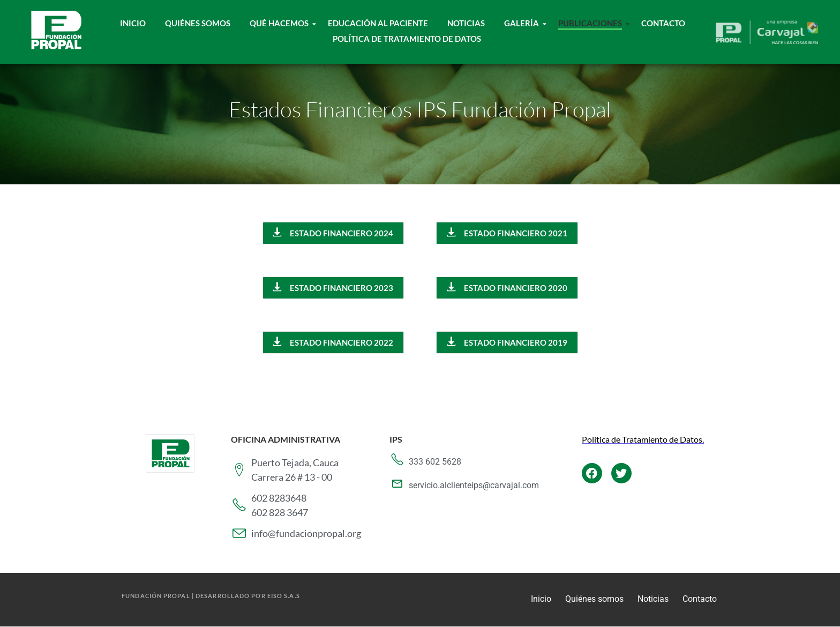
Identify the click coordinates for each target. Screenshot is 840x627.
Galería (524, 23)
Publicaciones (593, 23)
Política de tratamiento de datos (407, 39)
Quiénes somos (594, 599)
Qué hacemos (282, 23)
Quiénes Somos (198, 23)
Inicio (133, 23)
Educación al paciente (378, 23)
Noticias (466, 23)
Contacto (663, 23)
